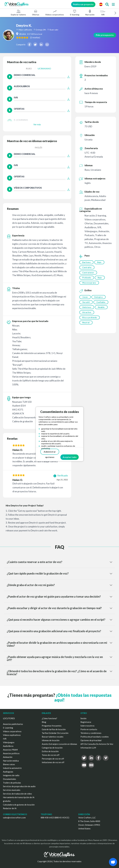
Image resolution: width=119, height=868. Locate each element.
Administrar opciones (50, 453)
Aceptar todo (70, 457)
